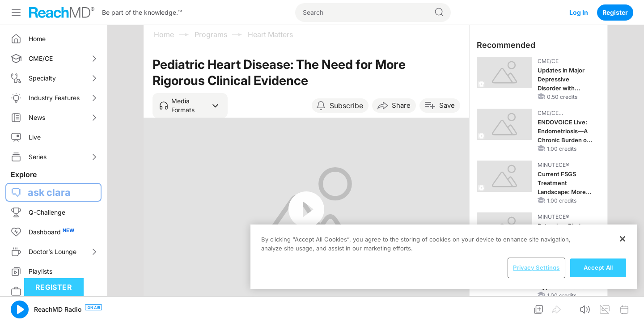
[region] (444, 257)
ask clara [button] (49, 192)
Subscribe (346, 106)
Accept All (598, 267)
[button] (190, 106)
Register (615, 12)
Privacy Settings (536, 267)
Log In (579, 12)
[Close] (623, 239)
